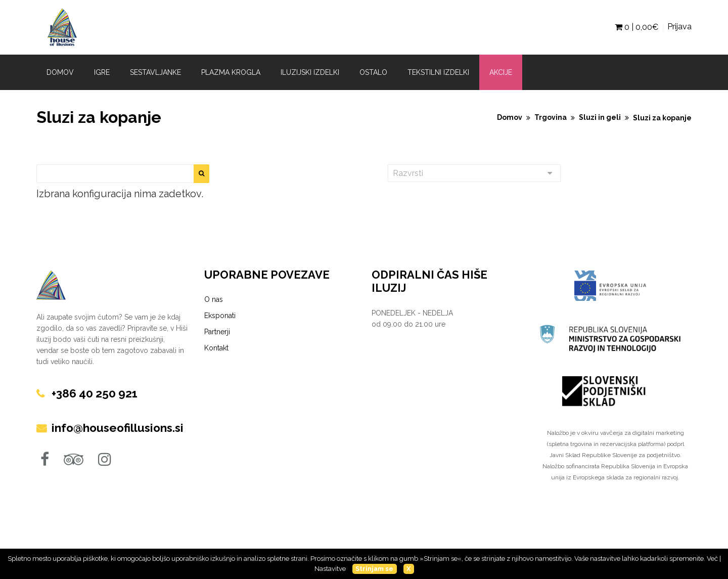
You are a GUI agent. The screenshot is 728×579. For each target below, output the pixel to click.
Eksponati (220, 316)
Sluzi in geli (600, 117)
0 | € (636, 27)
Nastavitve (330, 569)
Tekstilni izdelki (438, 72)
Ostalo (373, 72)
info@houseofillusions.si (121, 428)
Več (712, 559)
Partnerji (217, 332)
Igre (102, 72)
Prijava (679, 27)
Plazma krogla (231, 72)
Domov (60, 72)
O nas (214, 299)
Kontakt (216, 348)
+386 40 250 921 (97, 393)
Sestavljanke (155, 72)
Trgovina (551, 117)
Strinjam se (374, 569)
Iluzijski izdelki (310, 72)
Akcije (501, 72)
